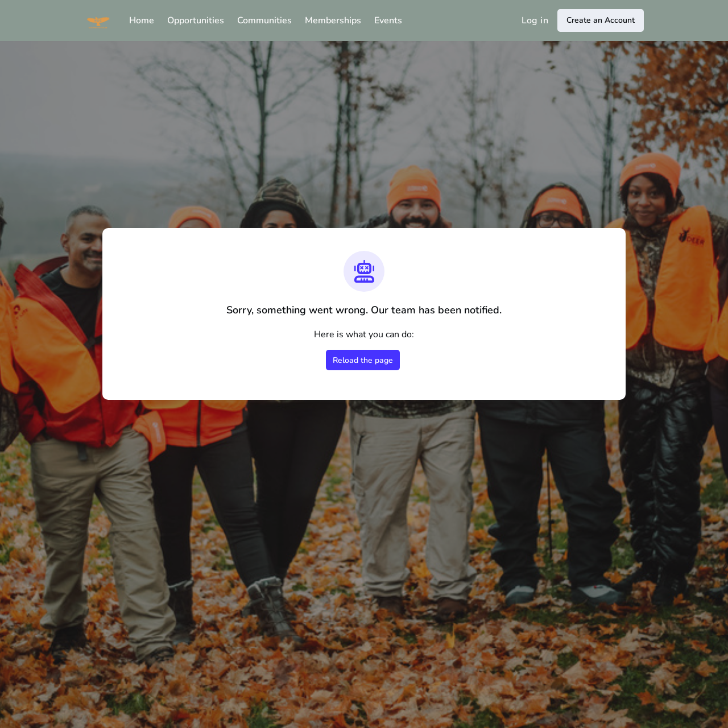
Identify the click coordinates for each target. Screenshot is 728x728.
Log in (535, 20)
